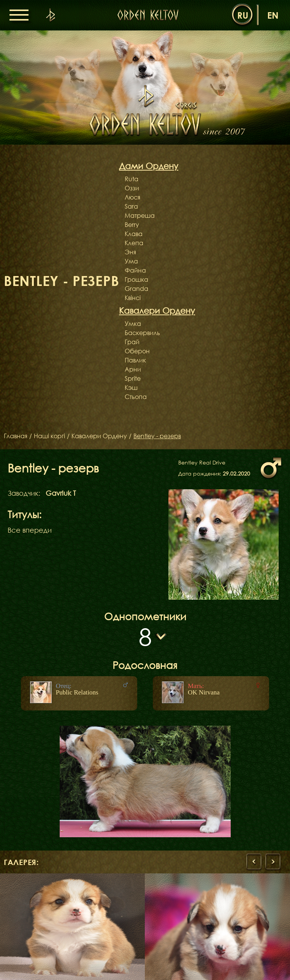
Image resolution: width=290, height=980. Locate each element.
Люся (132, 197)
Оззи (132, 188)
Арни (133, 369)
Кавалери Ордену (99, 436)
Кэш (131, 388)
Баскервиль (142, 333)
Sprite (133, 378)
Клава (134, 234)
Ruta (132, 179)
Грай (132, 342)
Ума (131, 261)
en (273, 15)
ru (243, 15)
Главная (16, 436)
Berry (132, 225)
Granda (136, 289)
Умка (133, 324)
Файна (135, 270)
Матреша (140, 215)
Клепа (134, 243)
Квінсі (133, 298)
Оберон (137, 351)
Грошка (136, 279)
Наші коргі (49, 436)
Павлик (135, 360)
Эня (130, 252)
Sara (131, 206)
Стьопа (136, 397)
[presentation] (254, 862)
